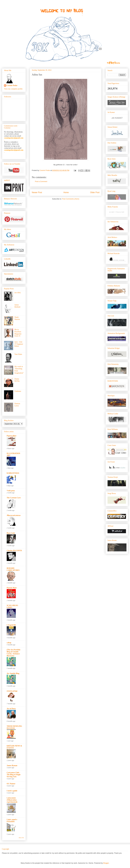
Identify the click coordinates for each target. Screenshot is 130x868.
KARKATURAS (13, 473)
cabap (9, 643)
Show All (21, 838)
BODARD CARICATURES (13, 569)
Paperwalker (12, 436)
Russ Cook (11, 533)
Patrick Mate (12, 588)
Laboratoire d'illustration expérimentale (12, 800)
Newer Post (37, 192)
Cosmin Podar (12, 85)
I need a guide (12, 791)
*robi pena (11, 491)
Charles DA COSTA (14, 551)
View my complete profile (13, 89)
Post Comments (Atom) (71, 199)
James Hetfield (17, 306)
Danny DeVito (17, 380)
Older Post (95, 192)
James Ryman (12, 766)
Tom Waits (18, 354)
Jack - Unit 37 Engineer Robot (19, 344)
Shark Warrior (17, 318)
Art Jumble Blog (13, 673)
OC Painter (11, 784)
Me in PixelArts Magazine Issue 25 (18, 333)
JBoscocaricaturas (14, 515)
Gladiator (18, 391)
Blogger (106, 863)
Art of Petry (11, 709)
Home (66, 192)
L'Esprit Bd (11, 625)
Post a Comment (41, 181)
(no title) (18, 293)
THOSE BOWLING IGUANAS (14, 727)
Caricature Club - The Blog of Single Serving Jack (14, 775)
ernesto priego (12, 691)
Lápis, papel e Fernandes (12, 821)
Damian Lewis (17, 405)
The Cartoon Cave (14, 498)
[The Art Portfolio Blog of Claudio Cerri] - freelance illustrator (14, 653)
